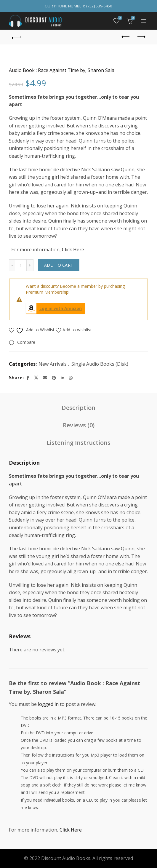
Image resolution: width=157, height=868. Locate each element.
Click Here (73, 250)
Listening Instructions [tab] (78, 443)
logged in (48, 704)
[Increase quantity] (30, 265)
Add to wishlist (77, 330)
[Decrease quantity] (12, 265)
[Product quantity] (21, 265)
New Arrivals (53, 364)
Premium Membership (47, 292)
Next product (141, 37)
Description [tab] (78, 408)
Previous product (126, 37)
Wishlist (120, 18)
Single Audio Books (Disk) (100, 364)
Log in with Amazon (54, 308)
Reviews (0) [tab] (79, 425)
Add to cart (59, 265)
